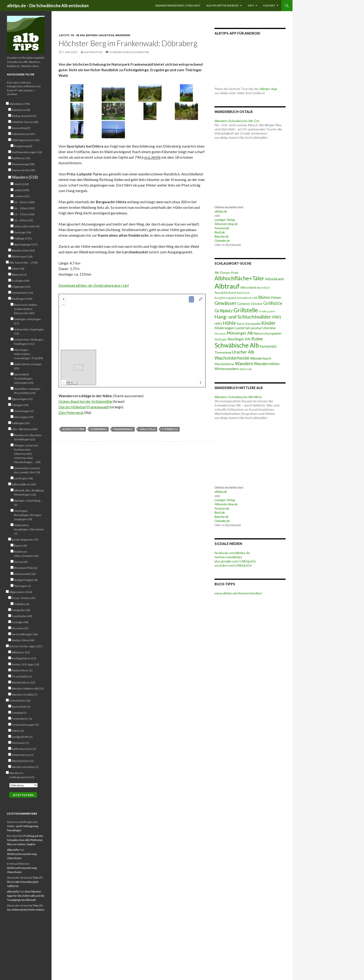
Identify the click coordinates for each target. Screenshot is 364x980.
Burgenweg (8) (23, 146)
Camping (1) (19, 712)
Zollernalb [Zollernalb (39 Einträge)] (246, 369)
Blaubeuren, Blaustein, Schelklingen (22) (28, 437)
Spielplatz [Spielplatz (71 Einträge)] (268, 346)
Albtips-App (268, 89)
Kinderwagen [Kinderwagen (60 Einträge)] (224, 328)
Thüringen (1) (22, 586)
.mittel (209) (22, 190)
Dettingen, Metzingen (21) (27, 321)
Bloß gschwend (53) (24, 116)
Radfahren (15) (21, 158)
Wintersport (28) (22, 256)
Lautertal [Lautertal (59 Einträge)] (242, 328)
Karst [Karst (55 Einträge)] (241, 324)
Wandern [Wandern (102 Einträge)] (244, 363)
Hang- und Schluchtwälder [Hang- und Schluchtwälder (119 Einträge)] (243, 317)
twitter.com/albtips (228, 557)
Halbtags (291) (23, 238)
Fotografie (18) (21, 610)
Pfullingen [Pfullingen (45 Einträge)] (221, 339)
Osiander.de (222, 240)
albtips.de (221, 211)
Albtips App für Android (223, 5)
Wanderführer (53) (23, 682)
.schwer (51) (22, 196)
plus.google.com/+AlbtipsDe (235, 561)
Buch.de (220, 232)
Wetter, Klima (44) (23, 640)
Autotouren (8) (21, 110)
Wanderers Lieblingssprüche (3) (22, 775)
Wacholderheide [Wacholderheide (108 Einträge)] (232, 358)
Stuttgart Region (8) (26, 580)
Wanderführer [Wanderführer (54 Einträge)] (224, 364)
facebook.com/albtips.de (232, 553)
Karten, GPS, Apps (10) (25, 664)
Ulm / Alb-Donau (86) (24, 429)
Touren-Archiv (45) (23, 170)
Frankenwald (123, 429)
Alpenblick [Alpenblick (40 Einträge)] (263, 288)
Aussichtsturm (73, 429)
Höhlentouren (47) (23, 134)
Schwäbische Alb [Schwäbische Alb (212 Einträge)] (237, 345)
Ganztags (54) (23, 232)
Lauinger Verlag (225, 220)
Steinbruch (170, 429)
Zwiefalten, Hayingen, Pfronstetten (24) (27, 391)
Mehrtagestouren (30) (26, 140)
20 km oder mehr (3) (27, 226)
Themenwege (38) (23, 164)
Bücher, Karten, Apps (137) (26, 646)
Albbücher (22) (21, 652)
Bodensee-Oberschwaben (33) (26, 554)
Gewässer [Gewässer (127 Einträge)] (226, 303)
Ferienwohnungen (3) (25, 725)
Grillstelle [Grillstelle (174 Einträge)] (246, 310)
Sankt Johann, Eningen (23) (28, 366)
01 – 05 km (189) (24, 202)
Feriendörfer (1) (22, 719)
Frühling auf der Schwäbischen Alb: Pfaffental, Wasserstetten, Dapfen (25, 840)
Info (251, 5)
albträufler (93, 52)
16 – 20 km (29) (23, 220)
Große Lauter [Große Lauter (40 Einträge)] (267, 311)
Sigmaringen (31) (22, 399)
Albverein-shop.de (226, 224)
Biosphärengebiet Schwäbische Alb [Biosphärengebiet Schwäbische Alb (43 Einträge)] (236, 298)
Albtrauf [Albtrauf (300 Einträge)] (227, 286)
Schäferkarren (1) (23, 755)
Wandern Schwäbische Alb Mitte (238, 397)
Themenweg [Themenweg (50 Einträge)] (223, 352)
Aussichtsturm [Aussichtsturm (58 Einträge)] (225, 292)
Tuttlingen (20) (21, 423)
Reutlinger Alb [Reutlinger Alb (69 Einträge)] (239, 339)
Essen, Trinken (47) (24, 598)
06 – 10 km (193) (24, 208)
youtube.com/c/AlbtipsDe (233, 565)
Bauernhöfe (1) (21, 706)
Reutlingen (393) (22, 299)
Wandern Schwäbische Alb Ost (237, 121)
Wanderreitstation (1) (25, 767)
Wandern (123, 35)
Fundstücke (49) (22, 616)
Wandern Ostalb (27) (24, 694)
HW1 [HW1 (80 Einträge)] (277, 317)
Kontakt (269, 5)
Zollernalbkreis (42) (24, 484)
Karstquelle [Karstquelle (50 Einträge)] (253, 324)
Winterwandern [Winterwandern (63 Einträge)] (227, 369)
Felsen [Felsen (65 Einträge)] (276, 297)
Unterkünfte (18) (20, 700)
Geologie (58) (20, 622)
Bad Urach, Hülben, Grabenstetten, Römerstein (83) (26, 309)
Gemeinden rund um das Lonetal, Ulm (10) (27, 470)
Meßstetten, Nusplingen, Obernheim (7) (29, 529)
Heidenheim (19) (22, 293)
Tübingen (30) (20, 405)
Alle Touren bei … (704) (23, 262)
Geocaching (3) (21, 128)
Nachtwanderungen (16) (27, 152)
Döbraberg (99, 429)
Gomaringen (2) (24, 411)
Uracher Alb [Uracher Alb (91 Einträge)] (243, 352)
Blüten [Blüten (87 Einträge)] (264, 297)
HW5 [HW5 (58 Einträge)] (218, 324)
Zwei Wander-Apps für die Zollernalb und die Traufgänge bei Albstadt (26, 896)
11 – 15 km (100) (24, 214)
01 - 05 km (78, 35)
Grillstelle (148, 429)
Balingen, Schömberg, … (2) (29, 503)
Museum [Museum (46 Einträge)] (220, 334)
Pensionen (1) (20, 743)
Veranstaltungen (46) (25, 634)
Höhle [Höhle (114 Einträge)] (229, 323)
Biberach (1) (19, 274)
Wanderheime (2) (23, 761)
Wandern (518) (25, 177)
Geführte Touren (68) (25, 122)
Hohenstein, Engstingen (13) (29, 331)
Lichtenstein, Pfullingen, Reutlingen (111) (29, 342)
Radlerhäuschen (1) (24, 749)
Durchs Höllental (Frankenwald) (84, 407)
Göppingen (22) (21, 287)
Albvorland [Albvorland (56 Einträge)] (248, 287)
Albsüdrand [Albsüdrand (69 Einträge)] (274, 279)
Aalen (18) (18, 268)
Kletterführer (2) (22, 670)
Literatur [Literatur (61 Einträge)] (269, 328)
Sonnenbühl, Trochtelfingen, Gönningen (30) (24, 378)
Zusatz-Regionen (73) (25, 539)
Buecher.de (221, 236)
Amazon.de (222, 228)
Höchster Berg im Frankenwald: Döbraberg (128, 43)
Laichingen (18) (23, 478)
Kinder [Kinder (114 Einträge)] (268, 323)
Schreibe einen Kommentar (129, 52)
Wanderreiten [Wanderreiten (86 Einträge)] (267, 364)
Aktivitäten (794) (20, 104)
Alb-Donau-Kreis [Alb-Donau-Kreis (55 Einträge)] (226, 272)
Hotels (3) (18, 731)
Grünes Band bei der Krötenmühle (85, 401)
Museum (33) (20, 628)
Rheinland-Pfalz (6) (26, 568)
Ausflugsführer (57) (24, 658)
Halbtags (106, 35)
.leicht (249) (21, 184)
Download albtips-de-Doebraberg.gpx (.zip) (94, 285)
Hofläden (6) (22, 604)
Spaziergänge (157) (26, 244)
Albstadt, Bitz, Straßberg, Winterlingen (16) (29, 492)
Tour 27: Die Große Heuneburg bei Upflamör (25, 882)
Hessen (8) (21, 562)
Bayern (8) (20, 545)
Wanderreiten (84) (23, 250)
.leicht (64, 35)
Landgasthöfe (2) (22, 737)
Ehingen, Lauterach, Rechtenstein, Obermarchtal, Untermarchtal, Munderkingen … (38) (27, 454)
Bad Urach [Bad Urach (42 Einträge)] (243, 293)
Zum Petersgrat (71, 412)
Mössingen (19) (24, 417)
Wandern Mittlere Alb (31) (28, 688)
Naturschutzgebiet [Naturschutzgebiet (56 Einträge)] (268, 333)
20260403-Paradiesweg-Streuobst (178, 5)
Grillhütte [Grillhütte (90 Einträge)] (273, 303)
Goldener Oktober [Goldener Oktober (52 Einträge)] (250, 304)
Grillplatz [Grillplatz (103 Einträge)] (224, 311)
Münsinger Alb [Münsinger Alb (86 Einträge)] (240, 333)
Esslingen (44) (20, 280)
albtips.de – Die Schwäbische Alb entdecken (48, 6)
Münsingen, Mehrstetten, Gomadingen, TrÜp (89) (28, 354)
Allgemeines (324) (21, 592)
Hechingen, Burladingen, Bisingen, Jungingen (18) (28, 515)
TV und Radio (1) (22, 676)
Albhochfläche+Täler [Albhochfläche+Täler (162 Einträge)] (239, 278)
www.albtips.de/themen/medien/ (238, 593)
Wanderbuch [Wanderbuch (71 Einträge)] (261, 358)
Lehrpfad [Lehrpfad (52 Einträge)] (256, 328)
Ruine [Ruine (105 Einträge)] (257, 338)
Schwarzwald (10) (25, 574)
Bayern (92, 35)
